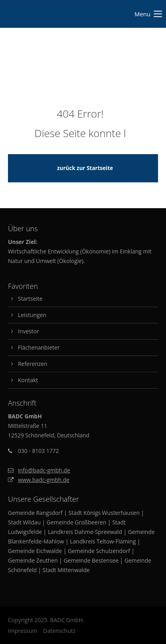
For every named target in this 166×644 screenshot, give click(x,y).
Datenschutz (60, 631)
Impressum (23, 631)
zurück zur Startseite (85, 168)
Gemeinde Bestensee (91, 560)
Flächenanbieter (39, 347)
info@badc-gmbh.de (44, 470)
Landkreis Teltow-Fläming (103, 541)
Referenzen (33, 364)
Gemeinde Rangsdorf (35, 513)
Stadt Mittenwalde (66, 570)
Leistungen (32, 315)
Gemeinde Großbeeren (76, 522)
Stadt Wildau (24, 522)
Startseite (30, 299)
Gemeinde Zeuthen (33, 560)
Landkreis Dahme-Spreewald (85, 532)
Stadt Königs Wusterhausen (104, 513)
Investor (28, 331)
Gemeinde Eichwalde (35, 551)
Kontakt (28, 380)
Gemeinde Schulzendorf (99, 551)
